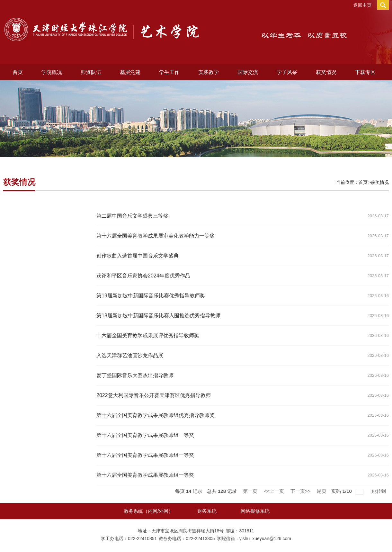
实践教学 (209, 72)
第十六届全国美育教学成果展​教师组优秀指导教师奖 (156, 415)
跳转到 (379, 491)
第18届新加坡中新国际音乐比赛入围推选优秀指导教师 (158, 316)
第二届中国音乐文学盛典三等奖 (132, 216)
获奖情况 (326, 72)
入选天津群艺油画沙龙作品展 (130, 355)
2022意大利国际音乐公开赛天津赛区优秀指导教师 (154, 395)
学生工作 (169, 72)
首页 (18, 72)
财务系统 (207, 511)
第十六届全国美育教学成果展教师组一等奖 (145, 455)
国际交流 (248, 72)
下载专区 (365, 72)
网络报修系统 (255, 511)
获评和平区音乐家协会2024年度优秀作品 (143, 276)
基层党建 (130, 72)
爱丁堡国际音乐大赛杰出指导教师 (135, 375)
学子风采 (287, 72)
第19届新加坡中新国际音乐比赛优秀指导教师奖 (151, 296)
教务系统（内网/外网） (148, 511)
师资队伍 (91, 72)
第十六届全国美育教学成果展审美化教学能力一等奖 (156, 236)
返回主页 (362, 5)
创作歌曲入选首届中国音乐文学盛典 (138, 256)
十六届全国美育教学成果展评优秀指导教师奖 (148, 335)
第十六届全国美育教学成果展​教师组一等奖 (145, 435)
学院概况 (52, 72)
